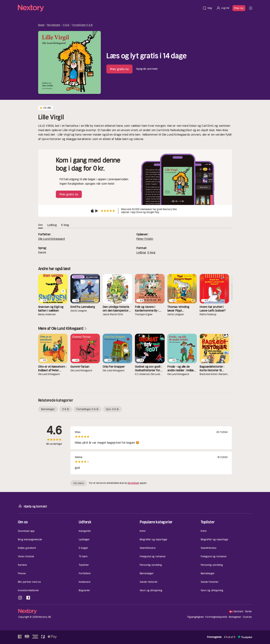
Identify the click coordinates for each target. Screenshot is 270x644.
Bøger (41, 25)
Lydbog (141, 252)
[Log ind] (223, 8)
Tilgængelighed (195, 617)
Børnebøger (54, 25)
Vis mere (79, 483)
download (133, 483)
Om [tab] (40, 225)
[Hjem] (109, 8)
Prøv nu (239, 8)
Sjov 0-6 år (112, 409)
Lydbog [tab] (52, 225)
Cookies (247, 617)
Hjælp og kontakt (33, 506)
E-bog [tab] (65, 225)
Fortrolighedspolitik (216, 617)
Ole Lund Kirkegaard (52, 239)
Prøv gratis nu (119, 69)
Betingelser (235, 617)
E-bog (151, 252)
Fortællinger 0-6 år (83, 25)
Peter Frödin (145, 239)
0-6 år (66, 25)
